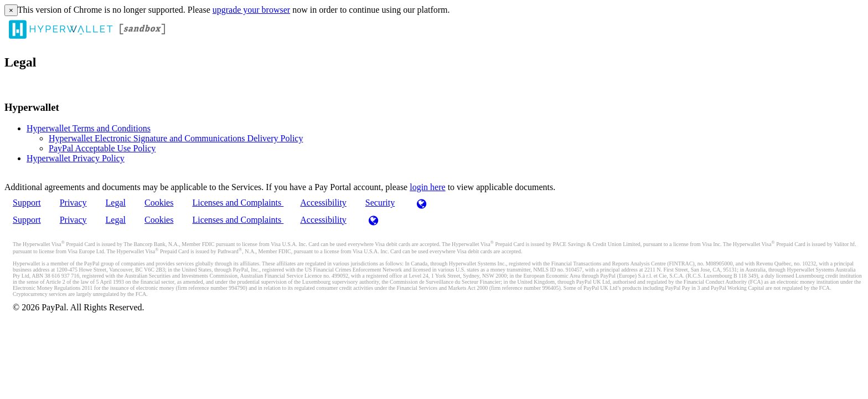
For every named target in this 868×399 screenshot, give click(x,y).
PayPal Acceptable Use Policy (102, 148)
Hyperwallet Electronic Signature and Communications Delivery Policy (176, 138)
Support (27, 203)
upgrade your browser (251, 10)
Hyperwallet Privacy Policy (76, 158)
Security (380, 203)
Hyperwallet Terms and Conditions (89, 128)
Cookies (159, 203)
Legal (116, 203)
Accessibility (323, 203)
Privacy (73, 203)
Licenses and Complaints (238, 203)
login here (427, 187)
